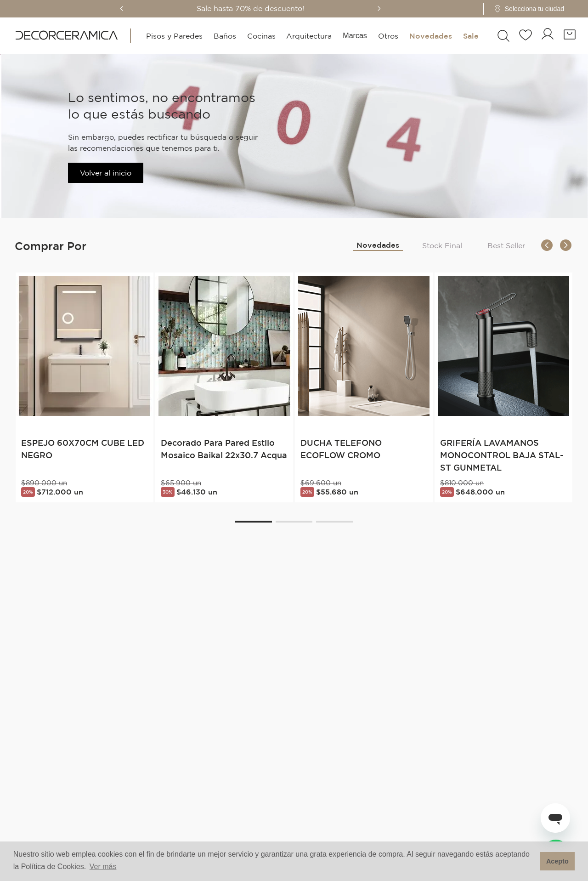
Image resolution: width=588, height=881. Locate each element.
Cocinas (261, 36)
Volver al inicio (106, 173)
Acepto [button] (557, 861)
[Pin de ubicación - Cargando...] (542, 9)
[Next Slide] (392, 9)
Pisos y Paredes (174, 36)
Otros (388, 36)
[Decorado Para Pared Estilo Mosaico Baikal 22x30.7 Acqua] (224, 387)
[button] (539, 9)
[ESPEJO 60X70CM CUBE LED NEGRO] (85, 387)
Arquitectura (309, 36)
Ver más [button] (103, 867)
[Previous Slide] (135, 9)
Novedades (430, 36)
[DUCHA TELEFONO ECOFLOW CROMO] (364, 387)
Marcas (355, 36)
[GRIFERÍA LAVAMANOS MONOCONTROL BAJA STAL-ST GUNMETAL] (503, 387)
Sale (470, 36)
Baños (224, 36)
